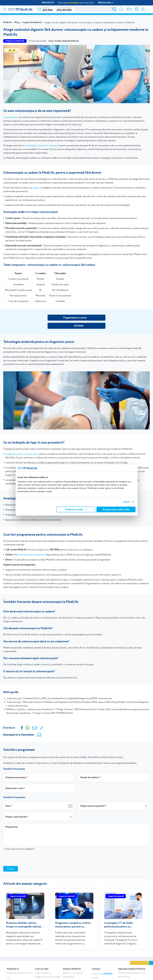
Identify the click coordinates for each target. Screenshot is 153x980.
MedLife (7, 22)
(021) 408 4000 (64, 10)
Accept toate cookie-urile (116, 509)
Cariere (95, 973)
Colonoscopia (11, 117)
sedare (36, 188)
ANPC (10, 976)
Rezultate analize (135, 9)
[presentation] (24, 858)
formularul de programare (32, 555)
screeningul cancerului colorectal (42, 145)
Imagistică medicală (32, 22)
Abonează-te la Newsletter (18, 735)
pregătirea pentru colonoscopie (22, 454)
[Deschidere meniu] (5, 8)
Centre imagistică (43, 969)
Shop (127, 9)
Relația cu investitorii (73, 969)
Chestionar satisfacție (102, 977)
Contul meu (143, 9)
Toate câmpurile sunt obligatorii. (19, 849)
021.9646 (79, 326)
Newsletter (119, 9)
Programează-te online (75, 318)
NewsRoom (68, 973)
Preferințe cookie (76, 509)
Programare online (148, 9)
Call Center (102, 970)
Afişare (127, 502)
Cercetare (67, 976)
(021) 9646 (47, 10)
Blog (17, 22)
